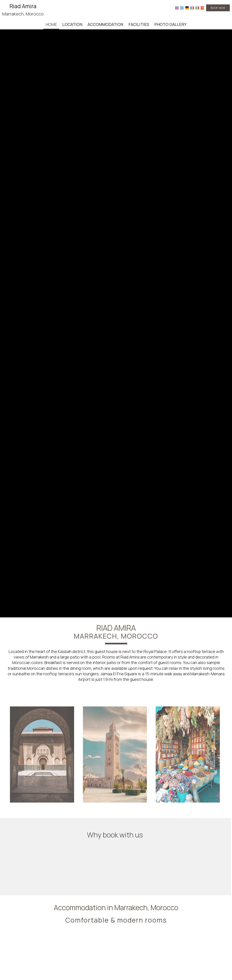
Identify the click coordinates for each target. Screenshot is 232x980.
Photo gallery (170, 24)
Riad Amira (23, 10)
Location (72, 24)
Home (51, 24)
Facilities (139, 24)
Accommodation (105, 24)
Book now (218, 8)
